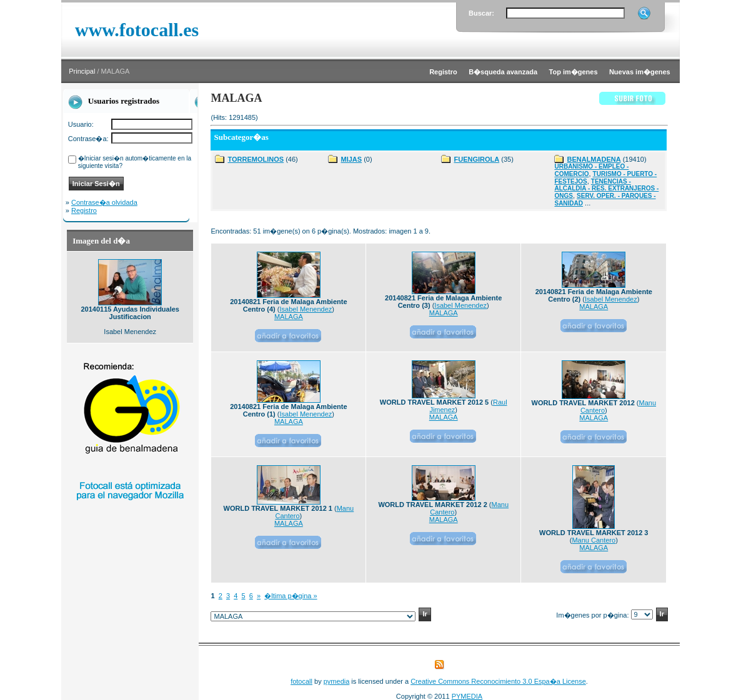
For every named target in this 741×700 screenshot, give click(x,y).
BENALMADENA (594, 159)
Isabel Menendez (306, 309)
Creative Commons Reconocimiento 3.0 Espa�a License (498, 681)
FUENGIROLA (476, 159)
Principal (82, 71)
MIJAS (351, 159)
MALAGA (289, 317)
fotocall (301, 681)
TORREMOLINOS (256, 159)
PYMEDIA (467, 696)
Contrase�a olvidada (104, 202)
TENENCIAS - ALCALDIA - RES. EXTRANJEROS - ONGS (606, 189)
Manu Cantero (594, 540)
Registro (84, 210)
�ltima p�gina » (291, 596)
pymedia (337, 681)
